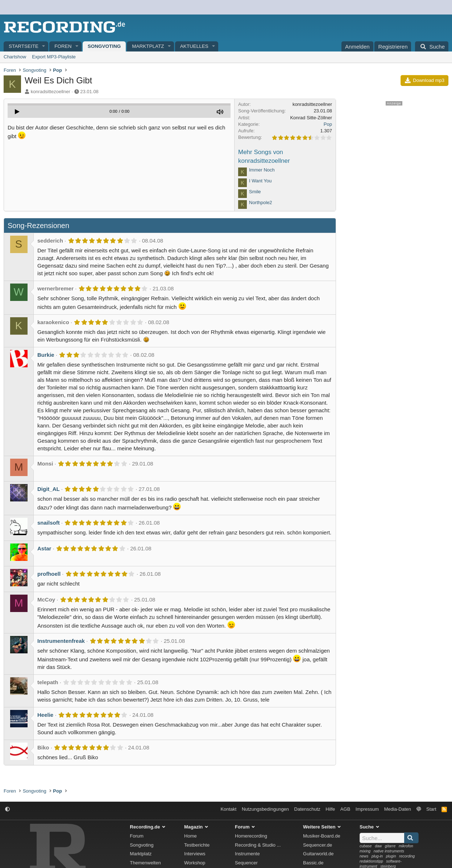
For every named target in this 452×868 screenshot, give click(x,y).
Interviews (195, 854)
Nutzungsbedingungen (265, 809)
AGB (345, 809)
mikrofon (406, 846)
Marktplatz (148, 46)
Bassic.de (313, 863)
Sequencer (246, 863)
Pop (328, 124)
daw (378, 846)
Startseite (24, 46)
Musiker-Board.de (322, 836)
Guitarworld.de (318, 854)
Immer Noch (262, 170)
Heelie (45, 715)
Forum (137, 836)
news (364, 856)
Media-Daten (398, 809)
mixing (365, 851)
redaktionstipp (371, 861)
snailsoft (49, 523)
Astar (44, 548)
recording (407, 856)
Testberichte (197, 845)
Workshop (195, 863)
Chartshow (15, 57)
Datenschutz (307, 809)
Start (431, 809)
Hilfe (330, 809)
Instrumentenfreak (61, 641)
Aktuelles (194, 46)
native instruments (389, 851)
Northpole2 (261, 202)
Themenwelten (145, 863)
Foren (63, 46)
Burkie (46, 355)
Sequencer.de (318, 845)
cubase (366, 846)
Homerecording (251, 836)
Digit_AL (49, 489)
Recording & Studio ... (258, 845)
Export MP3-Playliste (54, 57)
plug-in (377, 856)
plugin (391, 856)
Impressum (367, 809)
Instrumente (247, 854)
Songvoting (104, 46)
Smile (255, 192)
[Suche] (432, 46)
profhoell (49, 574)
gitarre (390, 846)
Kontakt (228, 809)
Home (190, 836)
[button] (44, 47)
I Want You (260, 181)
